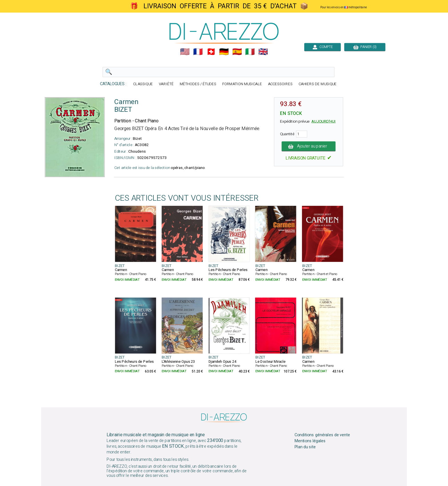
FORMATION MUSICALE (242, 84)
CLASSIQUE (143, 84)
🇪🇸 (237, 52)
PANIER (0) (365, 47)
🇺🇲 (185, 52)
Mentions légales (310, 441)
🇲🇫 (198, 52)
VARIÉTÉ (166, 84)
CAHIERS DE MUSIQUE (318, 84)
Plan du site (305, 447)
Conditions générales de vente (322, 435)
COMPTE (323, 47)
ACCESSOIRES (280, 84)
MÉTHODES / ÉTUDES (198, 84)
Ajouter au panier (309, 146)
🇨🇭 (211, 52)
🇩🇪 (224, 52)
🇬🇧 (263, 52)
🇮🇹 (250, 52)
